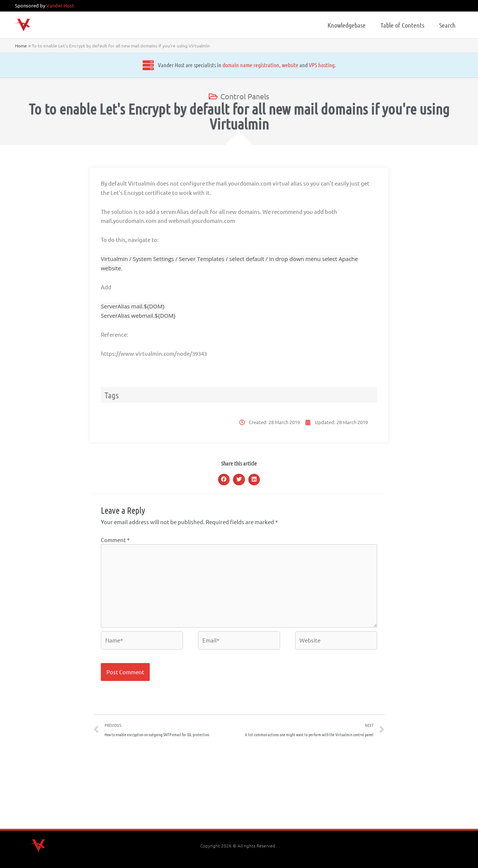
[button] (224, 480)
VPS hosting (268, 65)
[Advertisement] (239, 786)
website (237, 65)
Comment (115, 540)
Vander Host (60, 5)
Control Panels (245, 96)
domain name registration (198, 65)
